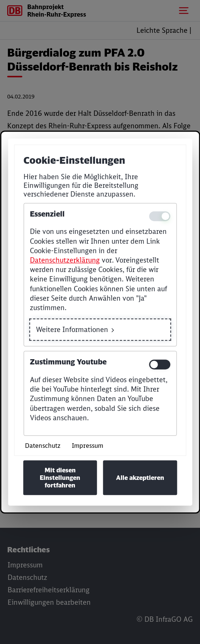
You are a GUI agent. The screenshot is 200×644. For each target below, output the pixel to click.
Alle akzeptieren (140, 478)
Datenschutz (43, 446)
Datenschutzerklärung (65, 260)
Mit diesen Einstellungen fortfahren (60, 478)
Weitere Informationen (72, 330)
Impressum (88, 446)
